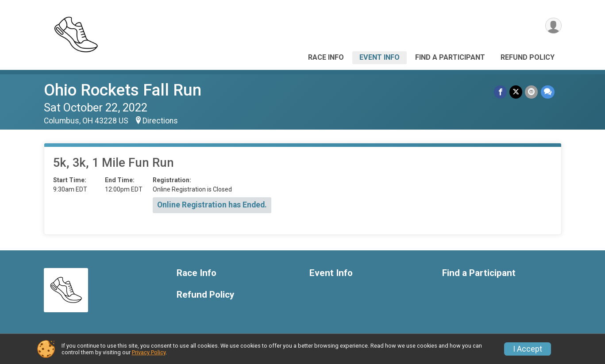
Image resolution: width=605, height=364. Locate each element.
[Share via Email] (532, 92)
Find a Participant (450, 57)
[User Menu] (553, 26)
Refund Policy (528, 57)
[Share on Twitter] (516, 92)
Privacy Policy (149, 352)
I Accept (528, 349)
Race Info (326, 57)
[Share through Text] (548, 92)
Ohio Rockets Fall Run (123, 90)
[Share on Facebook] (501, 92)
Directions (160, 121)
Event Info (380, 57)
